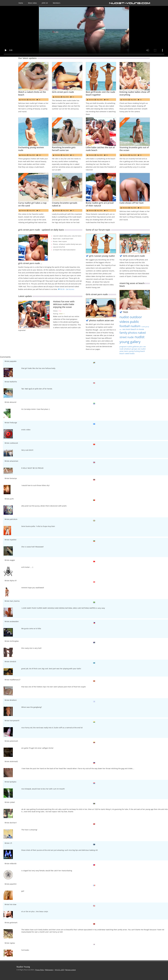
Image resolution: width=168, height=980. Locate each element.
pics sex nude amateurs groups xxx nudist (133, 348)
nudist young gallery (132, 339)
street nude (127, 337)
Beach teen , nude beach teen (63, 239)
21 (39, 211)
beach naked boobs (127, 353)
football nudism (130, 326)
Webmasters (49, 970)
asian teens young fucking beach (132, 351)
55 (141, 155)
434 (107, 100)
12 (73, 155)
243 (40, 155)
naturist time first (59, 247)
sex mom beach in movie (133, 329)
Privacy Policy (40, 970)
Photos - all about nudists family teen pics (66, 244)
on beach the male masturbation (63, 250)
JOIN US (45, 3)
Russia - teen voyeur (59, 241)
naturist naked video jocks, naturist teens (66, 236)
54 (107, 211)
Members (57, 3)
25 (141, 100)
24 (39, 100)
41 (73, 97)
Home (21, 3)
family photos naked (133, 333)
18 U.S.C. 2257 (60, 970)
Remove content (71, 970)
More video (32, 3)
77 (73, 211)
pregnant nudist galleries (130, 347)
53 (107, 155)
